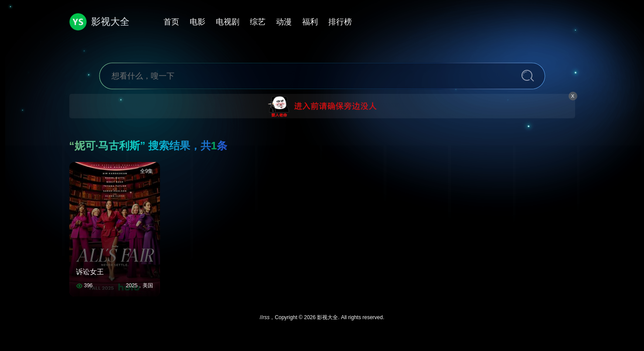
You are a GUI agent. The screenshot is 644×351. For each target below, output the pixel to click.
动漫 (284, 22)
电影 (198, 22)
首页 (171, 22)
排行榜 (340, 22)
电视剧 (228, 22)
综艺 (258, 22)
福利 (310, 22)
